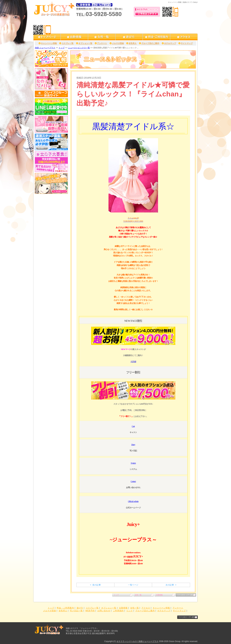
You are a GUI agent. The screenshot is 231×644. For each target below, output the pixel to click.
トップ (62, 48)
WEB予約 (90, 611)
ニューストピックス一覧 (79, 48)
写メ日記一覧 (76, 611)
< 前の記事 (95, 585)
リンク (130, 611)
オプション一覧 (85, 43)
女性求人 (133, 43)
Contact (133, 481)
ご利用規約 (118, 611)
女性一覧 (138, 595)
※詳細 (133, 362)
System (133, 463)
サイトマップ (187, 43)
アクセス (146, 608)
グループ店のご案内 (150, 43)
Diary (133, 445)
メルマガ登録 (118, 43)
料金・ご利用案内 (65, 608)
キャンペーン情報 (49, 43)
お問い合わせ (104, 611)
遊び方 (80, 608)
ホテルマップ (170, 43)
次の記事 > (171, 585)
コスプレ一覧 (68, 43)
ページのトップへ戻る (185, 595)
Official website (133, 501)
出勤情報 (159, 595)
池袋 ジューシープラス (45, 48)
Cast (133, 426)
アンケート (102, 43)
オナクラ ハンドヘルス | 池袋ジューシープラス (137, 641)
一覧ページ (133, 585)
